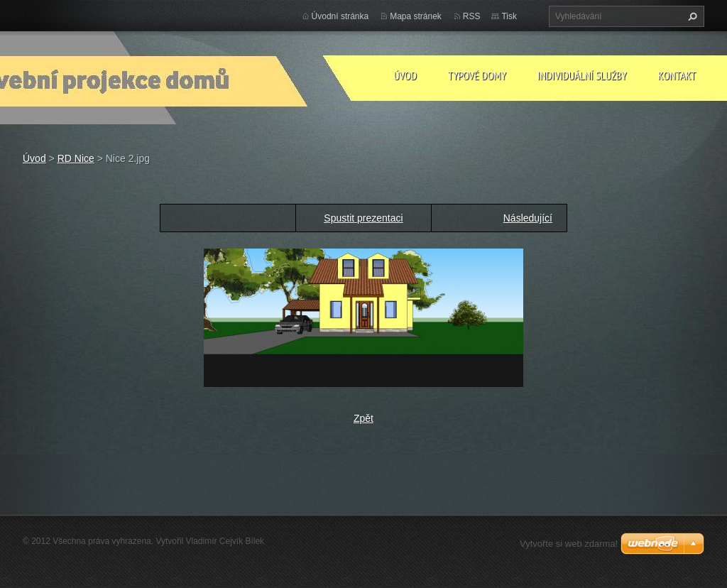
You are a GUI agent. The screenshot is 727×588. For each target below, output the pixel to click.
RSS (472, 16)
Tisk (509, 16)
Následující (528, 218)
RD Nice (76, 158)
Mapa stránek (416, 16)
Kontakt (677, 75)
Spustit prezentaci (363, 218)
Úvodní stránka (340, 16)
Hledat (691, 16)
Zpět (363, 418)
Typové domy (477, 75)
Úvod (405, 75)
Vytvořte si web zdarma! (569, 544)
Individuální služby (582, 75)
